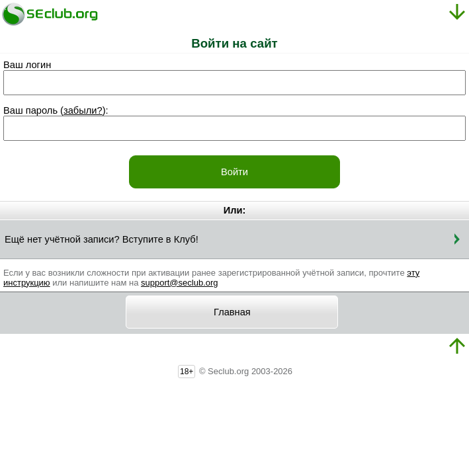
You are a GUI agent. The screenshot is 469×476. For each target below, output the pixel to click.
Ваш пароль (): (56, 110)
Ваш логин (27, 65)
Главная (232, 312)
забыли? (83, 110)
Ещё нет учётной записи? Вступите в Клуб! (102, 239)
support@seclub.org (180, 283)
